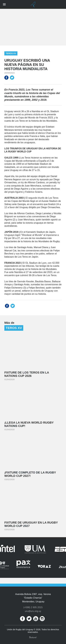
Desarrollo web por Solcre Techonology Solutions (33, 637)
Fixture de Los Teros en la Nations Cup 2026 (27, 374)
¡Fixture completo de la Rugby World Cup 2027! (30, 474)
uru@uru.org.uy (33, 611)
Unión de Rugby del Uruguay (33, 4)
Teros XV (11, 53)
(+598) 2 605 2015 (33, 607)
